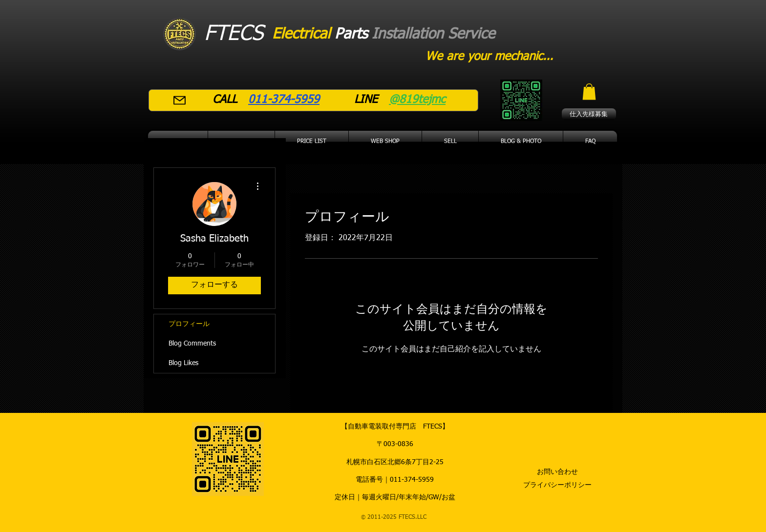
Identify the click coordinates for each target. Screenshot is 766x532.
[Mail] (180, 100)
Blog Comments (192, 344)
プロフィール (189, 324)
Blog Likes (183, 363)
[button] (589, 92)
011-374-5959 (412, 480)
